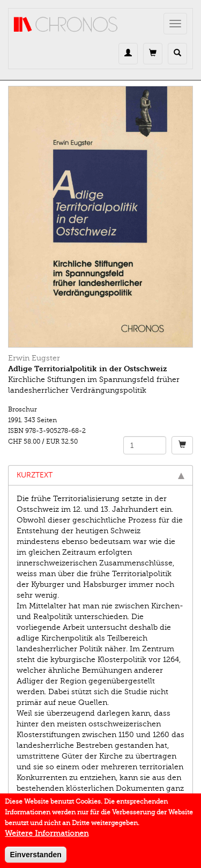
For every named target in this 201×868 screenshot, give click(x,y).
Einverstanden (35, 858)
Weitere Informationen (47, 837)
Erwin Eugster (34, 358)
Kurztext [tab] (100, 475)
